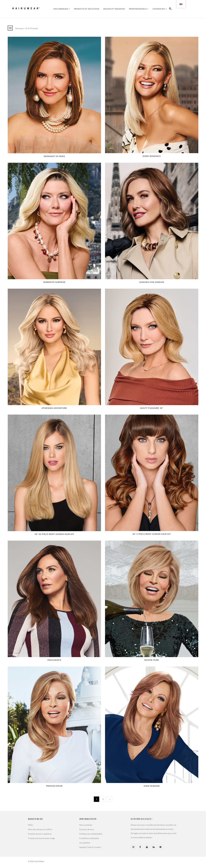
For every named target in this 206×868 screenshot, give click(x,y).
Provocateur (54, 786)
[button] (170, 9)
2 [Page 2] (103, 799)
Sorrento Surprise (54, 282)
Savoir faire (152, 660)
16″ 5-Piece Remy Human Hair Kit (152, 534)
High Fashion (152, 786)
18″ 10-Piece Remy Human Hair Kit (54, 534)
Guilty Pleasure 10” (152, 408)
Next (109, 799)
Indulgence (54, 660)
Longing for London (152, 282)
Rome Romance (152, 156)
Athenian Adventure (54, 408)
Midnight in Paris (54, 156)
